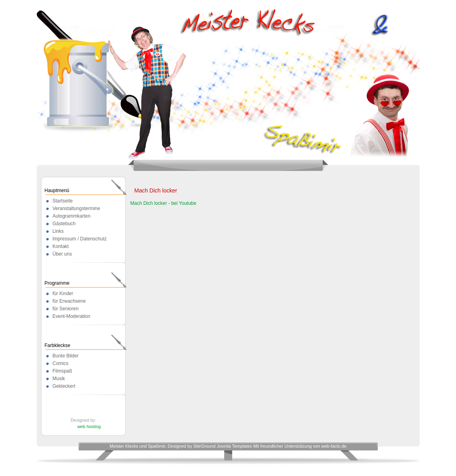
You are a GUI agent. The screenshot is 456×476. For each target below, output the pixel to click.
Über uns (62, 254)
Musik (59, 379)
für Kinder (63, 294)
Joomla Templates (234, 446)
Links (58, 231)
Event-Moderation (72, 316)
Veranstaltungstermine (76, 208)
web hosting (89, 426)
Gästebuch (64, 224)
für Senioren (66, 309)
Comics (61, 363)
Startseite (63, 201)
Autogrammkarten (72, 216)
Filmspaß (62, 371)
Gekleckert (64, 386)
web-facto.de (334, 446)
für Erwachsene (69, 301)
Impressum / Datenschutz (80, 239)
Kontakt (61, 246)
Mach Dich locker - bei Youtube (163, 203)
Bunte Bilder (66, 356)
